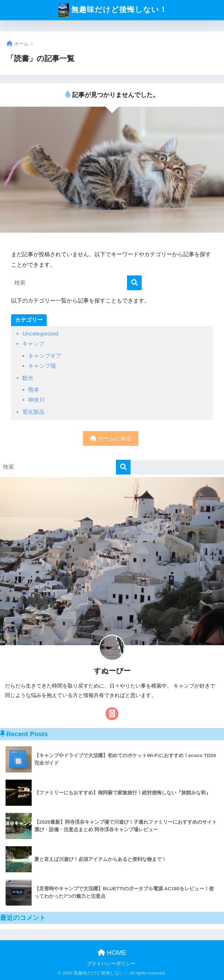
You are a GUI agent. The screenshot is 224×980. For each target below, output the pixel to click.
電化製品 (33, 412)
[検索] (134, 283)
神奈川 (36, 400)
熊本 (34, 390)
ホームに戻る (111, 438)
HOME (112, 953)
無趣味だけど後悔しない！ (113, 10)
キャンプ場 (42, 366)
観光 (28, 378)
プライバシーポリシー (111, 964)
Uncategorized (40, 334)
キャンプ (33, 344)
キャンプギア (45, 356)
